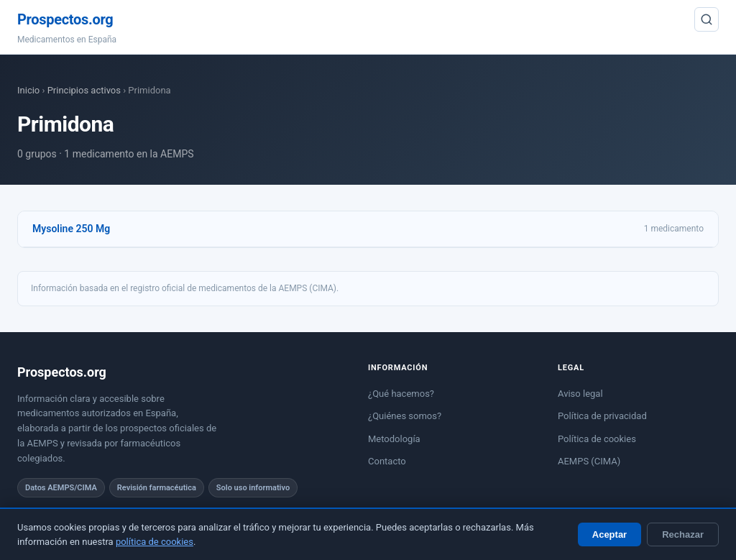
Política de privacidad (602, 416)
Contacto (387, 461)
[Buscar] (707, 19)
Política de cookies (597, 439)
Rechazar (683, 534)
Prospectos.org (65, 19)
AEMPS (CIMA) (589, 461)
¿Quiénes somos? (405, 416)
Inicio (28, 90)
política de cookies (155, 542)
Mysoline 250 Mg (71, 229)
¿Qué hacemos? (401, 394)
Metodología (394, 439)
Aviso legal (580, 394)
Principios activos (84, 90)
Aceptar (609, 534)
